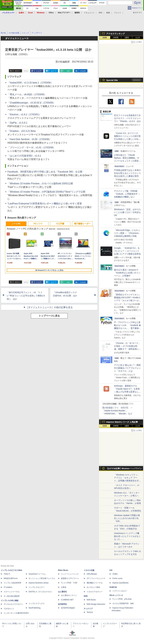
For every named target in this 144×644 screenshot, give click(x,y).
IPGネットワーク (116, 595)
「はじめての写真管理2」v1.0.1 (24, 156)
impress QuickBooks (120, 583)
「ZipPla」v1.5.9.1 (17, 123)
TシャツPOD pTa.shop (122, 599)
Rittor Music (63, 570)
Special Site (112, 80)
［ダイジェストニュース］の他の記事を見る (49, 307)
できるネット (9, 609)
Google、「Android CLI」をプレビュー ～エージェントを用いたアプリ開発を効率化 (127, 251)
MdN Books (91, 600)
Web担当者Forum (11, 578)
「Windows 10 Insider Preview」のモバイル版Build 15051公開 (40, 183)
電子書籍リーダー (82, 224)
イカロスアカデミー (95, 592)
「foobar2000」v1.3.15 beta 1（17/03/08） (30, 83)
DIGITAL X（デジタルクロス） (41, 592)
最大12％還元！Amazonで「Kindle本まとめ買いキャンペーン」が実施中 (127, 273)
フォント (118, 13)
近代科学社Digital (68, 608)
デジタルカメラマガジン (13, 604)
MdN (86, 596)
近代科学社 (62, 604)
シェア (39, 71)
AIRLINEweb (92, 574)
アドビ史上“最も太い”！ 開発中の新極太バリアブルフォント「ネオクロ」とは (127, 368)
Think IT (7, 574)
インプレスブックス (37, 603)
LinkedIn (83, 71)
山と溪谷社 (62, 592)
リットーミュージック (70, 574)
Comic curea (117, 578)
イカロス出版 (89, 570)
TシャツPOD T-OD (69, 583)
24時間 (116, 38)
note (68, 71)
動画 (108, 13)
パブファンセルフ (119, 591)
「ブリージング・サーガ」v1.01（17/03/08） (31, 148)
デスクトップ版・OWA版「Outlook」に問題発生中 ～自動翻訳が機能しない (127, 194)
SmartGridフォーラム (37, 574)
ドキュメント (89, 13)
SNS (100, 13)
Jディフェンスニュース (96, 578)
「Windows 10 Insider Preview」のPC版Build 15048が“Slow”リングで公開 (46, 192)
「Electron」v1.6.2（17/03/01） (24, 114)
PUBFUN (113, 587)
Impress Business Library (39, 583)
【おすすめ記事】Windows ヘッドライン (124, 469)
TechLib (90, 612)
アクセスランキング (115, 34)
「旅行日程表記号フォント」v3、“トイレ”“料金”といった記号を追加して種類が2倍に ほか (26, 296)
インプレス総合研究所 (12, 583)
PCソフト (38, 224)
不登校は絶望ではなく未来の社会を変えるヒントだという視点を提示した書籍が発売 (127, 173)
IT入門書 (60, 224)
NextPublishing (35, 608)
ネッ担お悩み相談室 (12, 596)
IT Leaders (8, 587)
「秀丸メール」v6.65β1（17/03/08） (27, 94)
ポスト (17, 71)
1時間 (105, 38)
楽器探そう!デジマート (70, 578)
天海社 (115, 574)
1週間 (127, 38)
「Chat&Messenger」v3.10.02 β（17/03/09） (31, 103)
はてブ (53, 71)
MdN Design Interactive (96, 604)
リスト (26, 71)
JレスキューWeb (93, 587)
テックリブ (88, 609)
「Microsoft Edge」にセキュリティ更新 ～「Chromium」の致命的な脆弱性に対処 (127, 233)
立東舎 (64, 587)
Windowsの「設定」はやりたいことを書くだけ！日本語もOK (127, 212)
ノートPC (16, 224)
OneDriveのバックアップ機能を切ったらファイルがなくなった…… (127, 536)
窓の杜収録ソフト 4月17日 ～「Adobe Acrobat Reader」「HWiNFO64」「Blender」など (117, 411)
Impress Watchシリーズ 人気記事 (122, 422)
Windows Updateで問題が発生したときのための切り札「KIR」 (127, 518)
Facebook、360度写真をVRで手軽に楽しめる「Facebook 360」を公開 (45, 172)
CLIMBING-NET (67, 600)
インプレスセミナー (37, 587)
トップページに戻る (49, 316)
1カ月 (138, 38)
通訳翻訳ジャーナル (95, 583)
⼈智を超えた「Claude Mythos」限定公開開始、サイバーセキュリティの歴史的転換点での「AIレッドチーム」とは (127, 161)
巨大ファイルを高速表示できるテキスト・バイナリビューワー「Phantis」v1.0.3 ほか (127, 118)
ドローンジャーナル (12, 592)
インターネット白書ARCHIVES (16, 613)
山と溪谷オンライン (69, 595)
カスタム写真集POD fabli (123, 603)
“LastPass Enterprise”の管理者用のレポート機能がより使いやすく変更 (45, 204)
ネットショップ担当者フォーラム (42, 578)
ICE (111, 570)
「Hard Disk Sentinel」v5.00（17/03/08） (29, 139)
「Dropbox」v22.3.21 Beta (22, 131)
